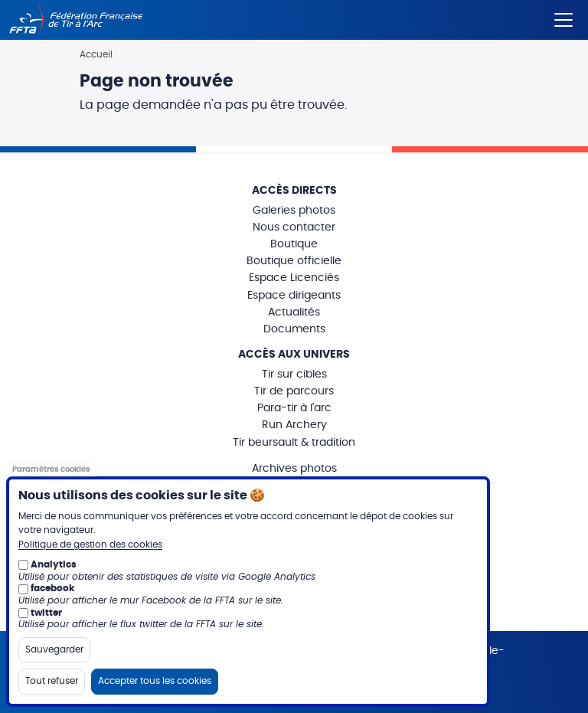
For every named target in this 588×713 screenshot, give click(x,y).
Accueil (96, 54)
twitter (46, 613)
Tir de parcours (294, 391)
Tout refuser (52, 681)
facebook (52, 588)
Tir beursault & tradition (294, 443)
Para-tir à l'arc (294, 408)
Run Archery (294, 425)
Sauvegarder (54, 649)
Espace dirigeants (294, 296)
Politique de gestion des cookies (90, 545)
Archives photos (294, 469)
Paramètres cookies (51, 469)
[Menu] (563, 17)
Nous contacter (294, 227)
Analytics (54, 564)
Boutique (294, 244)
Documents (294, 329)
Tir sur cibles (294, 374)
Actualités (294, 312)
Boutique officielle (294, 261)
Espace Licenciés (294, 278)
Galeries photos (294, 211)
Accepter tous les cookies (155, 681)
